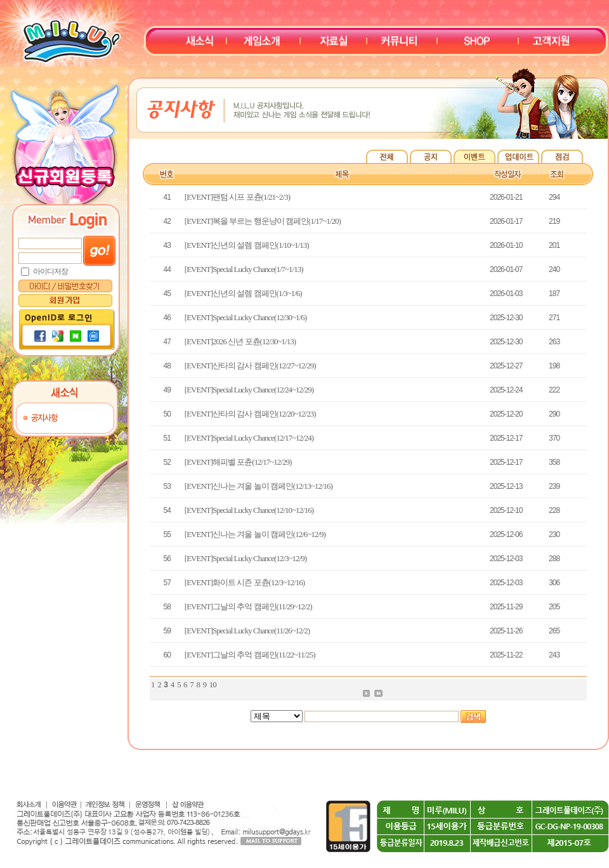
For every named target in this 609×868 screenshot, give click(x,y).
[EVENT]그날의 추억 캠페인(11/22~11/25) (250, 655)
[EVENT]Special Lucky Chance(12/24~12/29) (249, 390)
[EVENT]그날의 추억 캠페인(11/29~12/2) (248, 606)
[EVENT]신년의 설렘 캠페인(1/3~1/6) (243, 293)
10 (213, 684)
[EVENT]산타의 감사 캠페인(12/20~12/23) (250, 414)
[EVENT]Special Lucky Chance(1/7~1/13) (244, 269)
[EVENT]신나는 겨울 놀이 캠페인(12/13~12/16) (259, 486)
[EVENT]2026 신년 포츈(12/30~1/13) (240, 341)
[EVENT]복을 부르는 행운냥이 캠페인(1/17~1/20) (263, 221)
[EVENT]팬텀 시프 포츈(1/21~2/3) (237, 197)
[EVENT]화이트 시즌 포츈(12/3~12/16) (245, 582)
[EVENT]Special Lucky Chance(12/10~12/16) (249, 510)
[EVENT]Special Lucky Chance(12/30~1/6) (246, 317)
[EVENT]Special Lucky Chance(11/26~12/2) (247, 631)
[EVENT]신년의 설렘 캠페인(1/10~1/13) (247, 245)
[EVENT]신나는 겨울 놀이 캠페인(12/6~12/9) (255, 534)
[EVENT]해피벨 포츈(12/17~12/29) (238, 462)
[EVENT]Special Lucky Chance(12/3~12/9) (246, 558)
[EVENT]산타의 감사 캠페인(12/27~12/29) (250, 366)
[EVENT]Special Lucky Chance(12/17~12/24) (249, 438)
